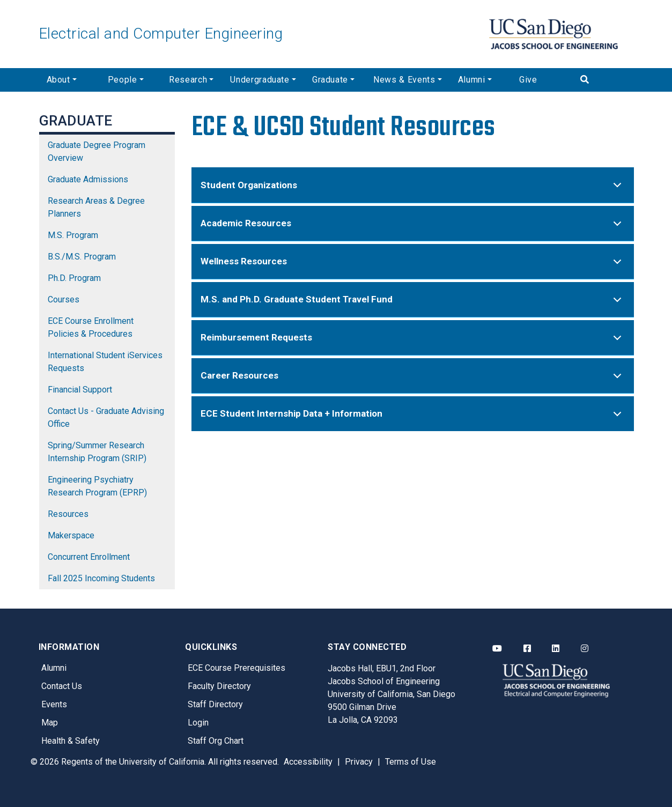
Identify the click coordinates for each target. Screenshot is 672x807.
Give (528, 80)
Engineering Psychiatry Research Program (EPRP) (97, 486)
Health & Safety (71, 741)
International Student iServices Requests (105, 362)
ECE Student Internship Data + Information (413, 419)
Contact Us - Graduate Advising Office (106, 417)
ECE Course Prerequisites (237, 668)
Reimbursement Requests (413, 343)
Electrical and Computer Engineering (161, 34)
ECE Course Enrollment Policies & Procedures (91, 327)
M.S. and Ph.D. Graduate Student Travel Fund (413, 305)
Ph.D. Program (74, 278)
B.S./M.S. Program (82, 257)
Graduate (330, 80)
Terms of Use (411, 762)
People (123, 80)
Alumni (472, 80)
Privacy (359, 762)
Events (54, 704)
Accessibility (308, 762)
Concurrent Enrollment (89, 557)
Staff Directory (215, 704)
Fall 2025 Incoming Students (101, 578)
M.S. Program (73, 235)
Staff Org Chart (216, 741)
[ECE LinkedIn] (556, 649)
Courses (64, 299)
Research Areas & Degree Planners (96, 207)
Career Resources (413, 381)
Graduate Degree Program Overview (97, 151)
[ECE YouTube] (497, 649)
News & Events (404, 80)
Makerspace (71, 535)
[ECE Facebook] (527, 649)
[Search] (603, 80)
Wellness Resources (413, 266)
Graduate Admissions (88, 179)
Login (198, 723)
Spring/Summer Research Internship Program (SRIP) (97, 452)
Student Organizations (413, 190)
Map (50, 723)
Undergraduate (260, 80)
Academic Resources (413, 228)
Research (188, 80)
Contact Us (62, 686)
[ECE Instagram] (585, 649)
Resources (68, 514)
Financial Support (80, 390)
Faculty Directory (219, 686)
